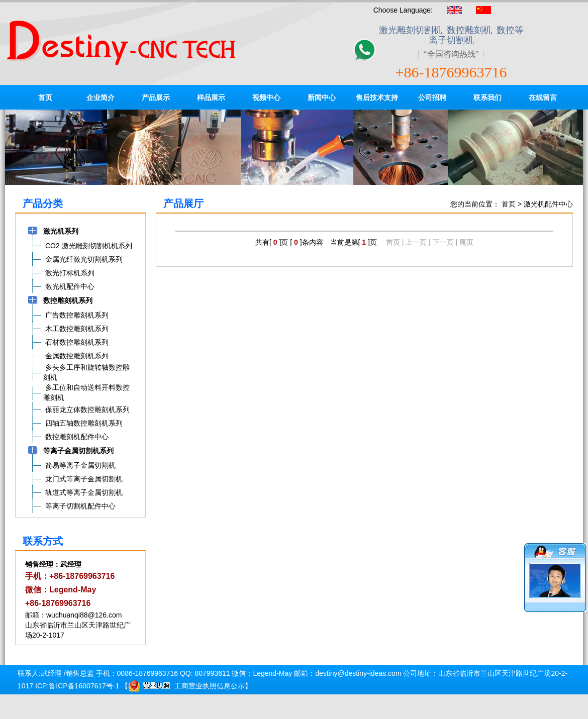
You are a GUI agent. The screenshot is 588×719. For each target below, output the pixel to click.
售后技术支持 (377, 97)
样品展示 (211, 97)
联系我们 (487, 97)
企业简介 (101, 97)
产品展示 (156, 97)
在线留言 (543, 97)
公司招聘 (432, 97)
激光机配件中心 (548, 204)
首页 (45, 97)
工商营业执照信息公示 (186, 686)
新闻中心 (322, 97)
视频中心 (266, 97)
